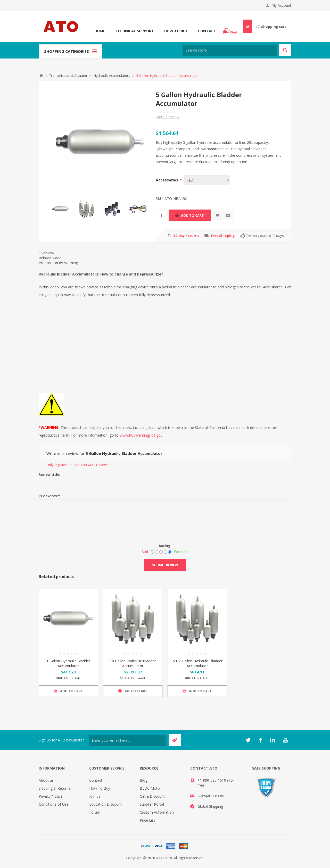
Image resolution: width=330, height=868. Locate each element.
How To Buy (176, 31)
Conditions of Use (54, 804)
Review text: (49, 496)
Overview (46, 253)
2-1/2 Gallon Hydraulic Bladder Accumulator (197, 663)
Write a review (168, 117)
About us (46, 780)
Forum (95, 812)
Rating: (165, 546)
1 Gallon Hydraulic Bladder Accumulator (68, 663)
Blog (144, 780)
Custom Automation (157, 812)
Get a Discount (152, 796)
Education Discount (105, 804)
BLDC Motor (150, 788)
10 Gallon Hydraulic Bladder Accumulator (133, 663)
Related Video (50, 258)
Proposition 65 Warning (58, 263)
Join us (95, 796)
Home (100, 31)
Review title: (49, 474)
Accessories (167, 180)
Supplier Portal (152, 804)
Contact (207, 31)
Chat (231, 29)
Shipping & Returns (55, 788)
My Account (281, 5)
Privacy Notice (51, 796)
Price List (147, 820)
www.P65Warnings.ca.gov (141, 435)
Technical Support (135, 31)
